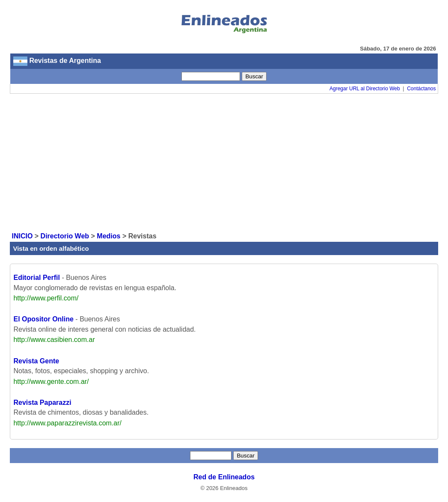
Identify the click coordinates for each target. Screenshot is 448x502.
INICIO (22, 236)
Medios (108, 236)
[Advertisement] (224, 162)
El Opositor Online (43, 319)
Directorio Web (65, 236)
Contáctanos (421, 89)
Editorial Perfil (36, 278)
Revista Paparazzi (42, 402)
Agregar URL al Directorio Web (365, 89)
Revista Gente (36, 361)
